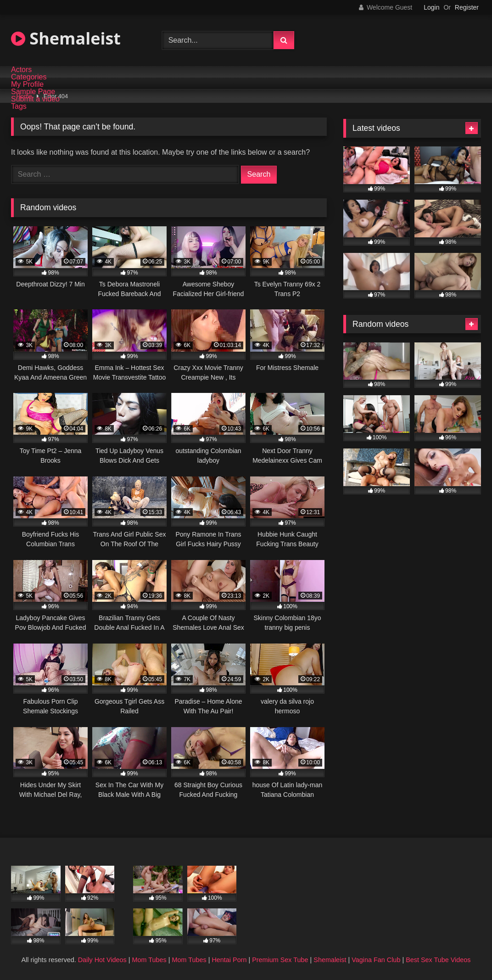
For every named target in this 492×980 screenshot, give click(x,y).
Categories (29, 77)
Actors (21, 70)
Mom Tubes (149, 960)
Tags (19, 106)
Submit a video (35, 99)
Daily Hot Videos (102, 960)
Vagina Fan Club (376, 960)
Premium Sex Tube (280, 960)
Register (467, 7)
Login (431, 7)
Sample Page (33, 92)
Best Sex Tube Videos (438, 960)
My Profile (27, 84)
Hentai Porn (229, 960)
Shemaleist (66, 38)
